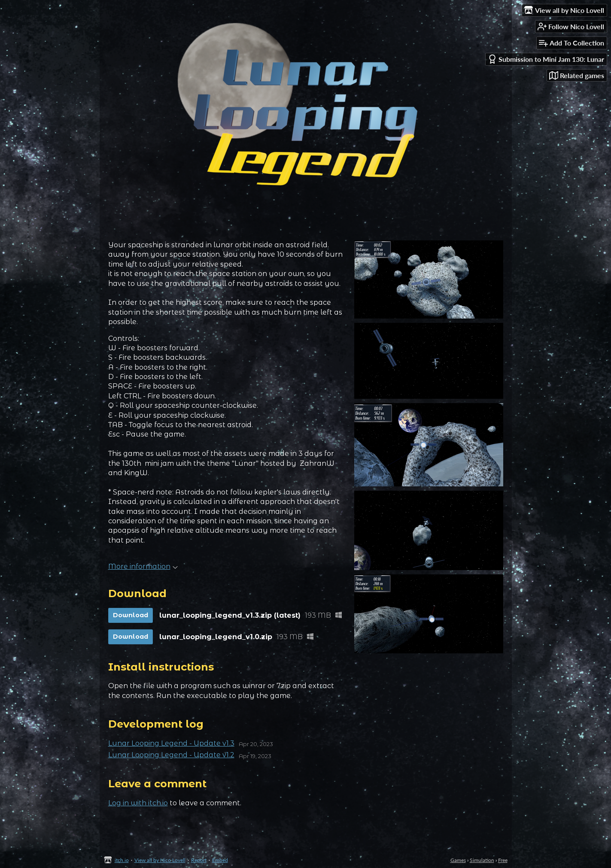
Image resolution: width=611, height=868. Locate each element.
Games (458, 860)
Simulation (482, 860)
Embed (220, 860)
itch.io (122, 860)
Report (199, 860)
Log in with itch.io (138, 803)
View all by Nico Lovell (160, 860)
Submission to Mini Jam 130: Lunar (546, 59)
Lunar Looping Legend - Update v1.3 (171, 743)
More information (143, 566)
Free (503, 860)
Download (131, 615)
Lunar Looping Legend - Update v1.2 (171, 755)
